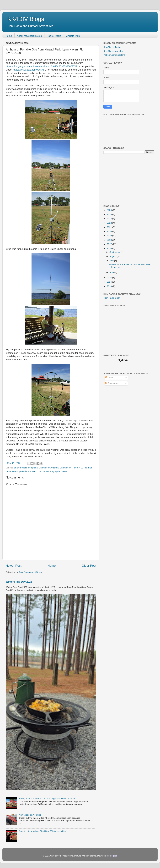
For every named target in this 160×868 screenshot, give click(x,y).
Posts (109, 378)
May (112, 261)
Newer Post (14, 566)
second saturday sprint (49, 471)
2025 (110, 214)
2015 (110, 278)
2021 (110, 227)
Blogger (113, 856)
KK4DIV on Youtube (113, 51)
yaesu (64, 471)
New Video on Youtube (30, 815)
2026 (110, 210)
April (112, 272)
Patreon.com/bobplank (114, 55)
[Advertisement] (128, 179)
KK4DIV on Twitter (112, 47)
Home (9, 36)
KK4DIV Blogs (26, 19)
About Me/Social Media (29, 36)
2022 (110, 223)
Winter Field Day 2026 (19, 582)
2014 (110, 282)
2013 (110, 286)
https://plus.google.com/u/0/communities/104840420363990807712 (42, 66)
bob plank (33, 468)
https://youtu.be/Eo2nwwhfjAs (29, 70)
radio (35, 471)
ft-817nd (83, 468)
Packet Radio (54, 36)
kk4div (15, 471)
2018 (110, 240)
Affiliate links (73, 36)
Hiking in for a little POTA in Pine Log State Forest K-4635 (47, 799)
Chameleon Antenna (49, 468)
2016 (110, 248)
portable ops (25, 471)
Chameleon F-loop (69, 468)
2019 (110, 236)
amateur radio (20, 468)
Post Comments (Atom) (30, 572)
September (115, 252)
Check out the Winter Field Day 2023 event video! (43, 831)
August (113, 256)
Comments (112, 383)
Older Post (89, 566)
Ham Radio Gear (112, 298)
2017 (110, 244)
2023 (110, 219)
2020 (110, 231)
